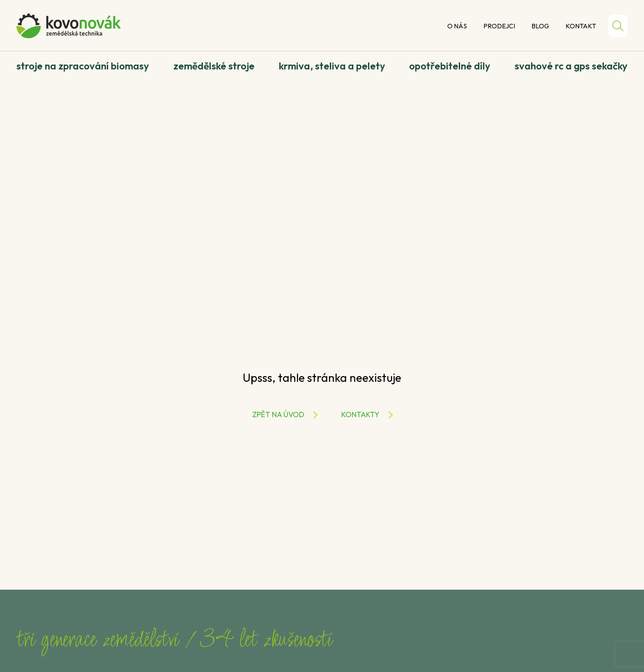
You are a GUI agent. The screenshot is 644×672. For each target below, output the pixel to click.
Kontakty (360, 415)
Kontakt (581, 26)
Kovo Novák (69, 26)
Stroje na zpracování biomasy (83, 66)
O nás (457, 26)
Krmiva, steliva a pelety (332, 66)
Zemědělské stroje (214, 66)
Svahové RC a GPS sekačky (571, 66)
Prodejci (499, 26)
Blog (540, 26)
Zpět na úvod (278, 415)
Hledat (618, 26)
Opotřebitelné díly (450, 66)
